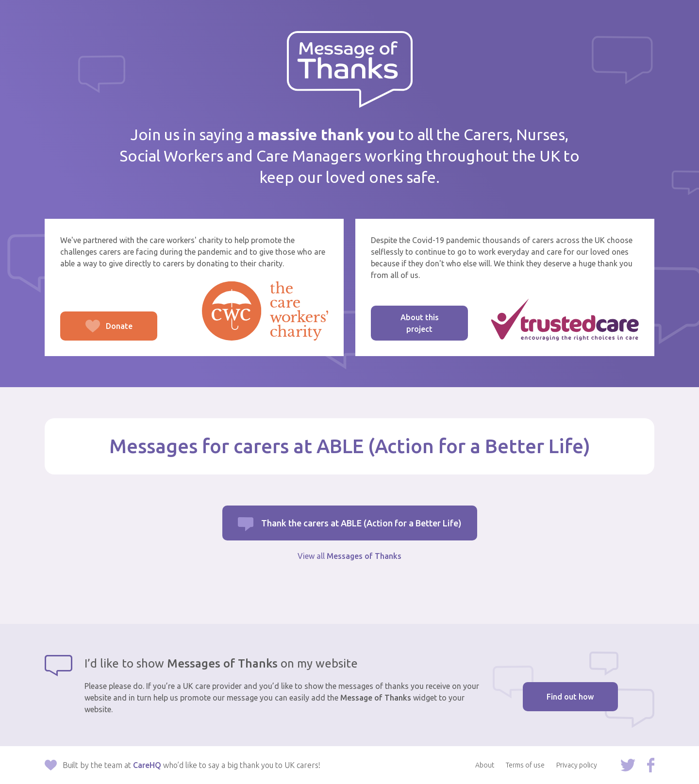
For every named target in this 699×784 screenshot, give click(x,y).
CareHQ (147, 765)
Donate (96, 331)
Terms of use (525, 765)
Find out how (570, 697)
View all (349, 556)
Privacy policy (577, 765)
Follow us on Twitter (628, 765)
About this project (420, 323)
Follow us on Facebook (651, 765)
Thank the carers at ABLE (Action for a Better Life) (361, 523)
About (485, 765)
